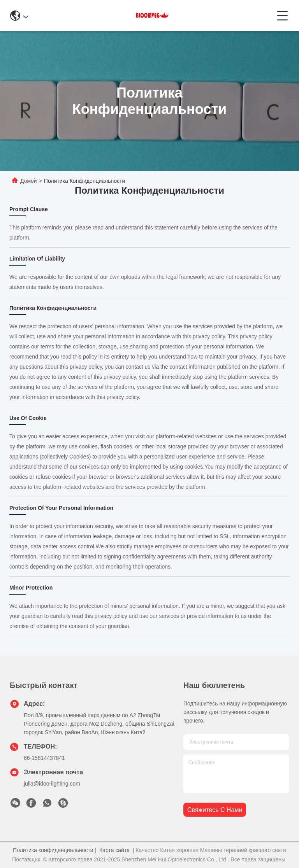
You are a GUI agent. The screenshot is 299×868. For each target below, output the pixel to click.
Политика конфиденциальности (53, 850)
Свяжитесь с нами (215, 810)
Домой (29, 181)
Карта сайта (114, 850)
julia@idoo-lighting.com (52, 784)
